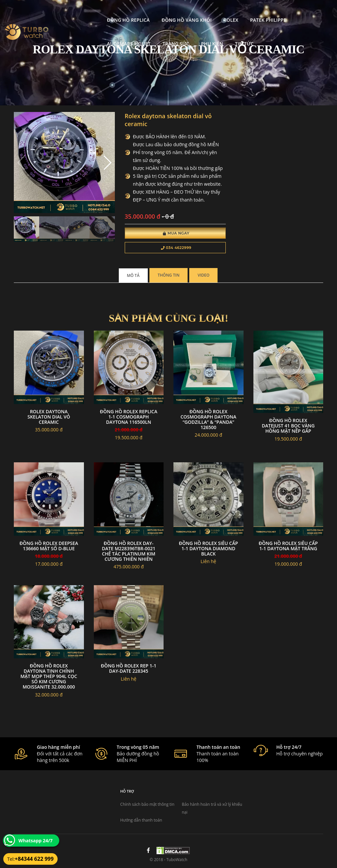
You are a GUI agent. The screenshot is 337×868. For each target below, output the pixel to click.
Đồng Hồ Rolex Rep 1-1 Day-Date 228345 (129, 668)
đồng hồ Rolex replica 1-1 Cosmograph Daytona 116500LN (129, 417)
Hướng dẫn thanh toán (141, 820)
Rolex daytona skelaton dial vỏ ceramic (49, 417)
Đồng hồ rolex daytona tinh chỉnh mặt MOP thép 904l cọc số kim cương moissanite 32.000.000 (49, 676)
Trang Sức (72, 35)
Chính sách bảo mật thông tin (147, 804)
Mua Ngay (176, 233)
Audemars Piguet (271, 12)
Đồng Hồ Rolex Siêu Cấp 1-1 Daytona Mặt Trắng (288, 546)
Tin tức (140, 35)
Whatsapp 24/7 (36, 841)
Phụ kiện (108, 35)
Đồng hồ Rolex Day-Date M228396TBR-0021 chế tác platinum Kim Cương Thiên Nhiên (129, 551)
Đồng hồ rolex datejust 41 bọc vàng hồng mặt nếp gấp (288, 426)
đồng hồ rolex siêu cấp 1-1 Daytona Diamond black (208, 548)
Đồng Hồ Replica (80, 12)
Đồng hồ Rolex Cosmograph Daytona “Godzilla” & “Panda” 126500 (208, 419)
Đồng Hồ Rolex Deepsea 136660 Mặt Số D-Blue (49, 546)
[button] (107, 163)
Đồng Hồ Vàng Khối (138, 12)
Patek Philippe (220, 12)
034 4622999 (176, 248)
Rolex (182, 12)
